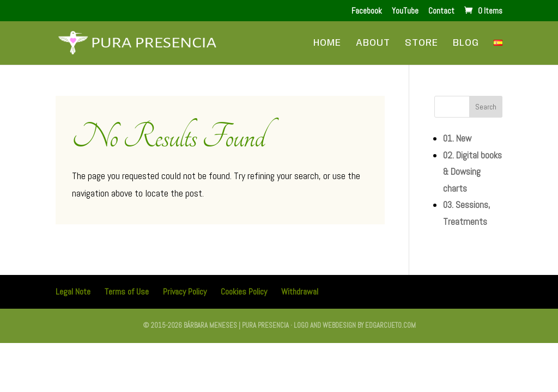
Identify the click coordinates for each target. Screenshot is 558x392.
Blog (466, 44)
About (373, 44)
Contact (441, 11)
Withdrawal (300, 292)
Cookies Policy (244, 292)
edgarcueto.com (390, 325)
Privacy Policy (185, 292)
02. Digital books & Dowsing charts (472, 172)
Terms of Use (127, 292)
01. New (457, 138)
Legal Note (73, 292)
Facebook (367, 11)
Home (327, 44)
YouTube (405, 11)
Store (421, 44)
